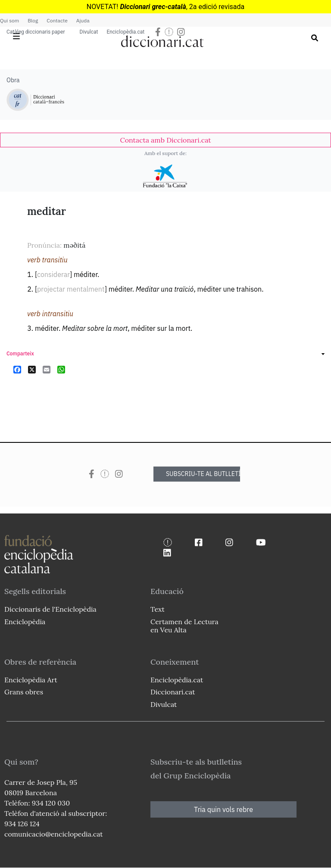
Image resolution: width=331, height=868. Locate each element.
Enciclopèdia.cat (125, 32)
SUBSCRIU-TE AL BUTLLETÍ (203, 474)
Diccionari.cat (173, 692)
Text (158, 609)
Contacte (57, 20)
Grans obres (24, 692)
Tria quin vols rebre (223, 809)
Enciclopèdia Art (31, 680)
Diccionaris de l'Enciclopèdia (50, 609)
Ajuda (83, 20)
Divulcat (89, 32)
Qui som (9, 20)
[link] (165, 140)
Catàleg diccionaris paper (36, 32)
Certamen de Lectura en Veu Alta (184, 626)
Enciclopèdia (25, 622)
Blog (33, 20)
